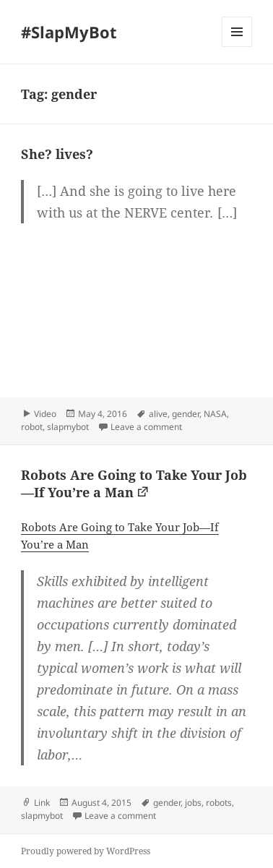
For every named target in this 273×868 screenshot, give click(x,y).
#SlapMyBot (69, 32)
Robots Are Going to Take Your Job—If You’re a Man (134, 484)
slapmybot (68, 427)
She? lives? (57, 154)
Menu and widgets (237, 47)
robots (219, 803)
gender (186, 414)
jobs (193, 803)
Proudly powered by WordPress (86, 851)
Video (45, 414)
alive (158, 414)
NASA (215, 414)
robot (32, 427)
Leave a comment (146, 427)
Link (42, 803)
